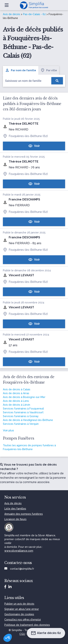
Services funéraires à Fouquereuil (23, 409)
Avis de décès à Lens (16, 401)
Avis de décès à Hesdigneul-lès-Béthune (28, 420)
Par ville (49, 70)
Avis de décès (12, 14)
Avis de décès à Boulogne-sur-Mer (24, 397)
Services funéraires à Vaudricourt (23, 412)
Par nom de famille (21, 70)
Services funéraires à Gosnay (21, 416)
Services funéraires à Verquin (21, 424)
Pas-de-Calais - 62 (34, 14)
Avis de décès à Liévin (17, 405)
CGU (22, 634)
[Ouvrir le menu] (7, 5)
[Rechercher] (57, 81)
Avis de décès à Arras (16, 393)
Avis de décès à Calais (17, 389)
